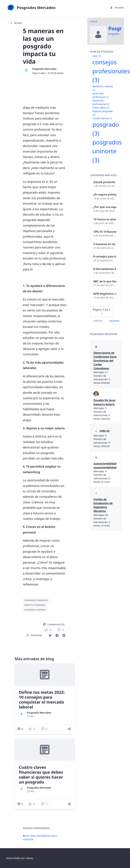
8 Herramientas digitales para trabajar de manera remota (105, 269)
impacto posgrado (35, 605)
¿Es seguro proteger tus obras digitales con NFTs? (105, 194)
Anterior (98, 321)
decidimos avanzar (35, 610)
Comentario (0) (54, 624)
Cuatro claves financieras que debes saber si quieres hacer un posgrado (41, 774)
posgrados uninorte (36, 600)
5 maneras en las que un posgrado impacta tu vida (105, 244)
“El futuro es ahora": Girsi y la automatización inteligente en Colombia (105, 219)
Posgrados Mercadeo (44, 69)
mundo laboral (102, 118)
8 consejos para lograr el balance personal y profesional (105, 256)
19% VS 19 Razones (105, 232)
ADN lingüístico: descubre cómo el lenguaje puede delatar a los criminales (105, 294)
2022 (97, 56)
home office (101, 108)
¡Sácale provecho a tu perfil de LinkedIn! (105, 182)
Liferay (29, 858)
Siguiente (114, 321)
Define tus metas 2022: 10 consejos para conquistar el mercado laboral (42, 699)
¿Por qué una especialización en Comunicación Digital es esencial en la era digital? (105, 207)
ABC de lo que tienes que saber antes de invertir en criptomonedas (105, 281)
